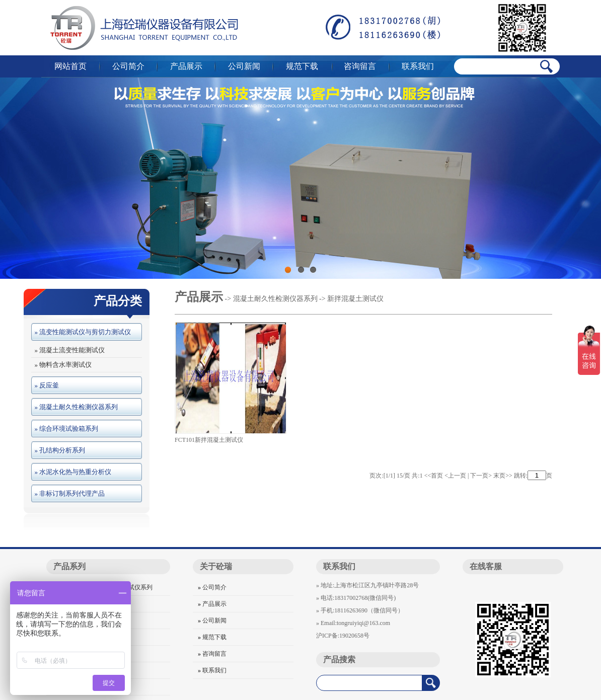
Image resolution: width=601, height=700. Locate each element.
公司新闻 (244, 66)
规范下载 (302, 66)
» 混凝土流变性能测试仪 (68, 350)
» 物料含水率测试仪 (61, 365)
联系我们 (418, 66)
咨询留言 (360, 66)
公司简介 (128, 66)
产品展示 (186, 66)
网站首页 (70, 66)
